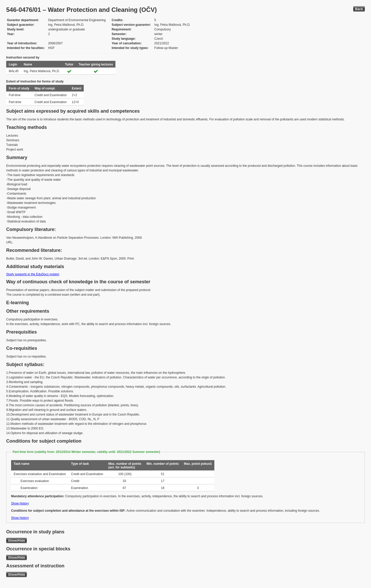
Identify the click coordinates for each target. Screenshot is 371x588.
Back (359, 9)
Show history (20, 503)
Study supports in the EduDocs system (33, 274)
